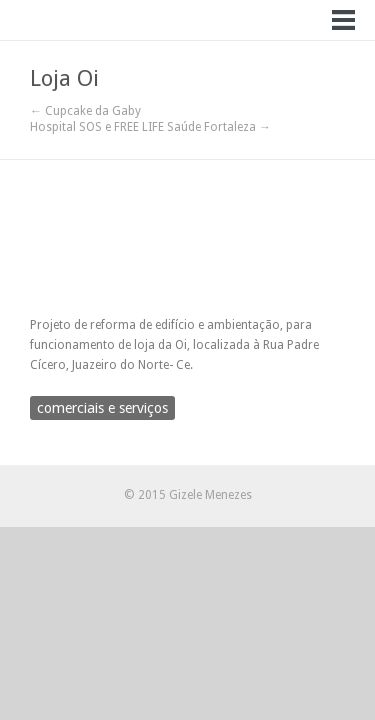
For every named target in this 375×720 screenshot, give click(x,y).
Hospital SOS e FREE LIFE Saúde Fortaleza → (150, 127)
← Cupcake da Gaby (85, 111)
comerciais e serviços (102, 408)
